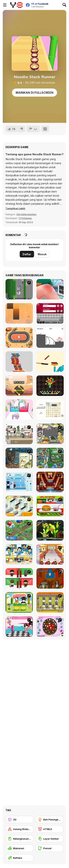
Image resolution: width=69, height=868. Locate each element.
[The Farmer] (19, 530)
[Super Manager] (19, 506)
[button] (15, 208)
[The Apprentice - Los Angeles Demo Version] (50, 482)
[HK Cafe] (19, 554)
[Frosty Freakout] (19, 482)
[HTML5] (50, 829)
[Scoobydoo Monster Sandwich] (19, 458)
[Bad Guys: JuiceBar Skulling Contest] (50, 578)
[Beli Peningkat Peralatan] (50, 820)
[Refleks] (20, 858)
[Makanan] (20, 848)
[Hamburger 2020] (50, 362)
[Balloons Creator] (50, 386)
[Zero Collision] (19, 338)
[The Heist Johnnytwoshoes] (19, 289)
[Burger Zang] (50, 506)
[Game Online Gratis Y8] (16, 5)
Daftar (27, 254)
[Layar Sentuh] (50, 839)
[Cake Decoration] (50, 627)
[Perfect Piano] (19, 313)
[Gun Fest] (19, 410)
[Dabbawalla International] (50, 458)
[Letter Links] (50, 410)
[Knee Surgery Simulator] (50, 289)
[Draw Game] (50, 338)
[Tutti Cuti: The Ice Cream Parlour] (19, 627)
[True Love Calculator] (50, 313)
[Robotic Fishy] (50, 530)
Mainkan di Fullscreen (34, 93)
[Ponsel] (50, 848)
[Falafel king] (50, 434)
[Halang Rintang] (20, 829)
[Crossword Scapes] (19, 386)
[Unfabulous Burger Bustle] (50, 554)
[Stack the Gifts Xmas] (19, 362)
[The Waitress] (19, 434)
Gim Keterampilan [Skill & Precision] (26, 214)
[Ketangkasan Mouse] (20, 839)
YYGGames (25, 218)
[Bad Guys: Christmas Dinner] (19, 578)
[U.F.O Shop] (50, 602)
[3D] (20, 820)
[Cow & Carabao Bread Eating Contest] (19, 602)
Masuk (42, 254)
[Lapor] (33, 129)
